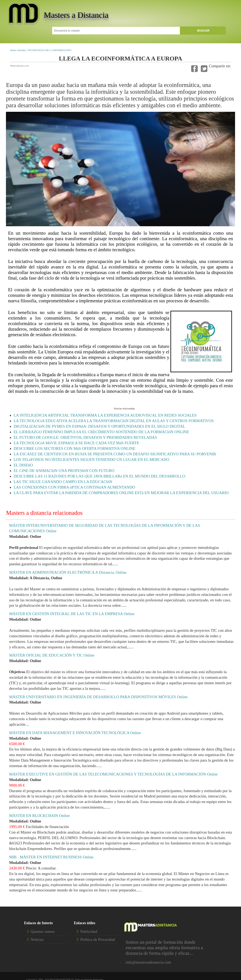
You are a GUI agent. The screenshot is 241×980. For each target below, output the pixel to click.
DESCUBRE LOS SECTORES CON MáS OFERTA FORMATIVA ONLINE (74, 448)
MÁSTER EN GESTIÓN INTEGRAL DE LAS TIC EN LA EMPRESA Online (72, 614)
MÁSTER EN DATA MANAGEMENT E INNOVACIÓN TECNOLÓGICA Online (75, 733)
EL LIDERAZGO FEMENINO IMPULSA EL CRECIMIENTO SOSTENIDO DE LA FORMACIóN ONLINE (101, 432)
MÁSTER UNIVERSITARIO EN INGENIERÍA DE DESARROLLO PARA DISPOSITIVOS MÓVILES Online (98, 697)
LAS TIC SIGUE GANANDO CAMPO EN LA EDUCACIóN (63, 482)
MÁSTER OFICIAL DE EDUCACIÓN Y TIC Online (52, 655)
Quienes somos (43, 931)
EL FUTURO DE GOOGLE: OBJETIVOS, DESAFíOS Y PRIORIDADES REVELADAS (85, 437)
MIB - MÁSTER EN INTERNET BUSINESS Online (51, 857)
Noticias (37, 939)
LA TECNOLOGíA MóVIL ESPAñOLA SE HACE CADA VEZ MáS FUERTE (76, 443)
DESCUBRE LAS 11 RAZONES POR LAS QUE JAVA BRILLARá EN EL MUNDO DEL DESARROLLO (99, 476)
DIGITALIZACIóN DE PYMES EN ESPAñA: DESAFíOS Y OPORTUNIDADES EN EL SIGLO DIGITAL (99, 426)
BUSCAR (203, 31)
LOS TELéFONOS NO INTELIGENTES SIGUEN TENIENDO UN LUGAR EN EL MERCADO (91, 460)
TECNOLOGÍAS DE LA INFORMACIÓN (49, 50)
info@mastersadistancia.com (148, 962)
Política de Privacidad (98, 939)
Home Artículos (18, 50)
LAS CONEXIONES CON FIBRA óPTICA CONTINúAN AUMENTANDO (74, 487)
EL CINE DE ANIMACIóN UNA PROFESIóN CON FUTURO (64, 471)
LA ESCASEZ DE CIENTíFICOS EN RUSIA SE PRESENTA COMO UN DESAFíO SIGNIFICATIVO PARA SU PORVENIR (115, 454)
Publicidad (89, 931)
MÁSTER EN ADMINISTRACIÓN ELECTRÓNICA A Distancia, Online (68, 572)
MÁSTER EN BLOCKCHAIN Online (39, 816)
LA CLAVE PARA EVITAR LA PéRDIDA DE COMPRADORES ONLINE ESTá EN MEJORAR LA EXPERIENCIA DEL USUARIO (121, 493)
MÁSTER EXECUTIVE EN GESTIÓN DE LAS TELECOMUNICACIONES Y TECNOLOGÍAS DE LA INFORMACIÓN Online (113, 774)
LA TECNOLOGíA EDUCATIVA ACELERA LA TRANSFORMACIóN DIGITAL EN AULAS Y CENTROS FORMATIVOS (114, 421)
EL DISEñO (23, 465)
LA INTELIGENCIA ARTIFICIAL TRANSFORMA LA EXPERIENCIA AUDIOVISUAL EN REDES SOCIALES (105, 415)
